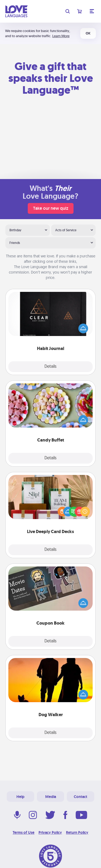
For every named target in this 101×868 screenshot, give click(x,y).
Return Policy (77, 832)
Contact (81, 797)
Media (51, 797)
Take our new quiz (51, 208)
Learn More (61, 36)
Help (20, 797)
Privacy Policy (50, 832)
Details (50, 367)
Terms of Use (24, 832)
